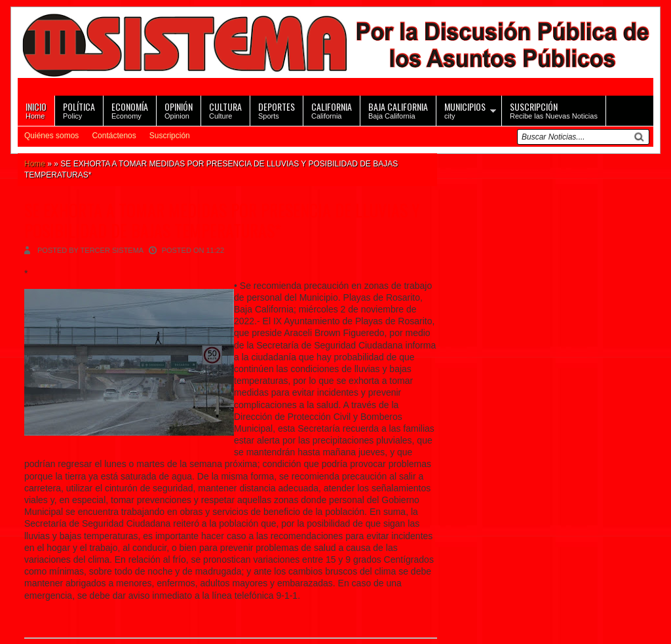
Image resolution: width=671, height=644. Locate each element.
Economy (130, 110)
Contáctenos (114, 136)
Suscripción (170, 136)
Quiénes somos (51, 136)
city (465, 110)
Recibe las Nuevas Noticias (554, 110)
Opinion (179, 110)
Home (36, 110)
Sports (277, 110)
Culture (225, 110)
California (332, 110)
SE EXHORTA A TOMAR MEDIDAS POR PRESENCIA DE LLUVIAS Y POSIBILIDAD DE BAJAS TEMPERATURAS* (222, 220)
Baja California (398, 110)
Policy (79, 110)
